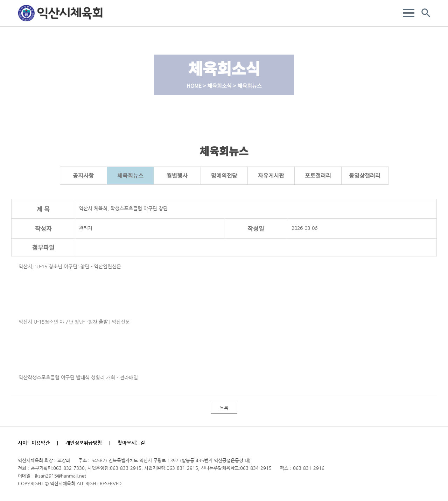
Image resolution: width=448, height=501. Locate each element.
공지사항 (83, 175)
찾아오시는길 (131, 443)
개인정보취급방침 (84, 443)
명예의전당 (224, 175)
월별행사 (177, 175)
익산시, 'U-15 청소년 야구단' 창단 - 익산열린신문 (70, 267)
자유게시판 (271, 175)
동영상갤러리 (365, 175)
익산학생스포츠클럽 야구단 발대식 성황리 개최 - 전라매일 (78, 377)
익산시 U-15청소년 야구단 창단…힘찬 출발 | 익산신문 (74, 322)
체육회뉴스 (130, 175)
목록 (224, 408)
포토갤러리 (318, 175)
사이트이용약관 (34, 443)
